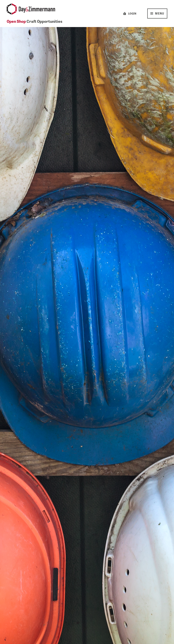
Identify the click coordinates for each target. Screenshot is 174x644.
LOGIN (132, 13)
